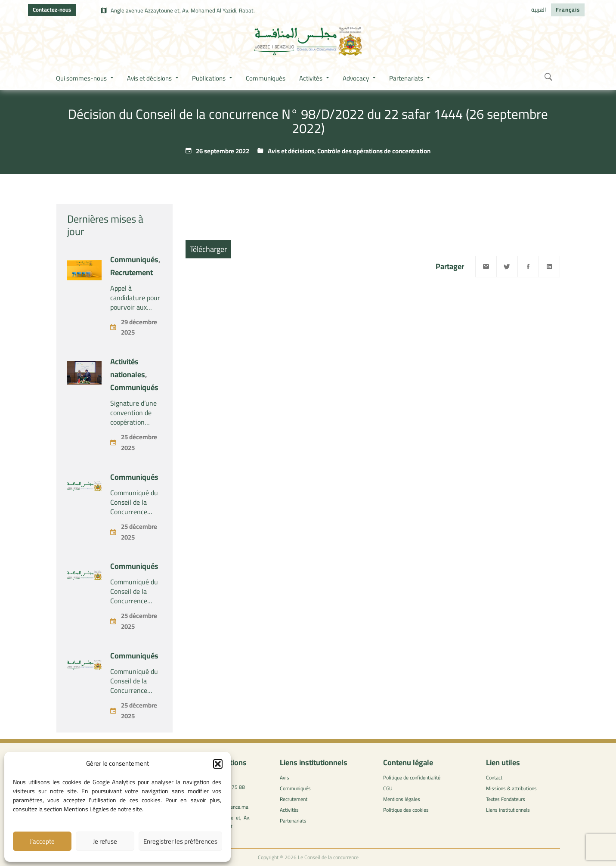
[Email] (486, 267)
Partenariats (293, 821)
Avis (285, 778)
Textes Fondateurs (506, 799)
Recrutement (132, 272)
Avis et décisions (291, 151)
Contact (494, 778)
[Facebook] (528, 267)
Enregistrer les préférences (180, 841)
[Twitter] (507, 267)
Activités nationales (128, 368)
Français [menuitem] (568, 9)
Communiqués (134, 259)
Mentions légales (402, 799)
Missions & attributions (511, 788)
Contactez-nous (52, 9)
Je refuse (105, 841)
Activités (289, 810)
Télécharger (208, 249)
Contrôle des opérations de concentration (374, 151)
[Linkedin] (549, 267)
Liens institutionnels (508, 810)
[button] (218, 764)
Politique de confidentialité (412, 778)
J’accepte (42, 841)
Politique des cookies (406, 810)
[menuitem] (539, 10)
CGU (388, 788)
